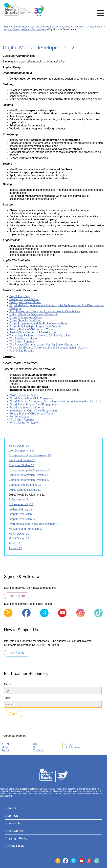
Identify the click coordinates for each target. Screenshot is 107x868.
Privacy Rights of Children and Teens (31, 329)
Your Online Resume (22, 351)
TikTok (6, 750)
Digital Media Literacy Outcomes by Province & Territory (65, 27)
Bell (35, 744)
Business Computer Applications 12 (30, 470)
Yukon (100, 27)
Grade (8, 684)
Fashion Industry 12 (21, 509)
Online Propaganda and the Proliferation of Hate (38, 323)
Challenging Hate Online (24, 299)
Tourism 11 (15, 544)
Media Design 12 (19, 539)
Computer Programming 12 (25, 485)
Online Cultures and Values (26, 317)
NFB (36, 747)
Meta (5, 747)
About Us (12, 816)
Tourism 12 (15, 548)
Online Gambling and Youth (26, 320)
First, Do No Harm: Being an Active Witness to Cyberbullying (45, 311)
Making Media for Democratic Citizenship (34, 314)
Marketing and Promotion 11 (26, 529)
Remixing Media (19, 417)
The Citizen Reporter (22, 342)
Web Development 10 (22, 451)
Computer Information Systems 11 (29, 475)
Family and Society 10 (22, 460)
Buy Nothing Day (19, 296)
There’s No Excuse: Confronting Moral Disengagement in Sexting (48, 348)
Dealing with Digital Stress (25, 302)
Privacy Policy (15, 846)
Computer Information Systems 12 (29, 480)
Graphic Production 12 (22, 519)
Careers (11, 808)
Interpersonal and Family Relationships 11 (34, 524)
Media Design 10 (19, 446)
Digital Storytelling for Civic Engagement (33, 405)
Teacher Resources (23, 27)
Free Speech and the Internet (27, 408)
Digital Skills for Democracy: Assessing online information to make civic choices (57, 402)
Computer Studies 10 (21, 465)
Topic (7, 698)
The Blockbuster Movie (23, 339)
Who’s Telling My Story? (24, 423)
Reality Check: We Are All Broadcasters (33, 333)
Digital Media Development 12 (27, 495)
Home (7, 27)
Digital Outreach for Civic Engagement (32, 398)
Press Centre (14, 831)
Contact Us (13, 823)
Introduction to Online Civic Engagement (33, 411)
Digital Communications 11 (25, 490)
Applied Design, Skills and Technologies (25, 29)
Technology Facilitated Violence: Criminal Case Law (40, 336)
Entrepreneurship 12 (21, 504)
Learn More (17, 596)
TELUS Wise (72, 747)
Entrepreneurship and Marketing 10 (30, 455)
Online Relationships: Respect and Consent (35, 326)
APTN (5, 744)
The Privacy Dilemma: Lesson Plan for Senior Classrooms (44, 345)
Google (69, 744)
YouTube (38, 750)
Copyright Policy (16, 838)
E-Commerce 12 (18, 499)
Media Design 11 (19, 534)
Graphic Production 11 (22, 514)
